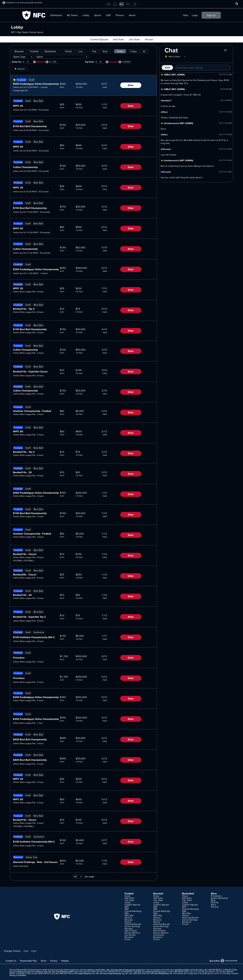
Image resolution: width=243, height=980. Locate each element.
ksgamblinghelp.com (86, 973)
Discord (215, 907)
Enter (131, 85)
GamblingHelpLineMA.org (66, 972)
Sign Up (211, 15)
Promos (120, 15)
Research (129, 937)
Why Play (129, 915)
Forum (128, 939)
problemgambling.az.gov (156, 972)
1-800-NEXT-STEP (181, 972)
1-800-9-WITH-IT (44, 973)
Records (129, 928)
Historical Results (133, 924)
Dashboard (56, 15)
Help (186, 15)
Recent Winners (132, 933)
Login (195, 15)
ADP (108, 15)
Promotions (216, 896)
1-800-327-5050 (89, 972)
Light (34, 951)
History (128, 922)
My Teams (72, 15)
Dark (26, 951)
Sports (98, 15)
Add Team (118, 39)
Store (213, 905)
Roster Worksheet (220, 898)
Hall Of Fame (131, 931)
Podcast (215, 902)
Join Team (134, 39)
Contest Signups (99, 39)
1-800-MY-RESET (214, 970)
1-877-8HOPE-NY (110, 972)
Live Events (130, 935)
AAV (127, 909)
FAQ (127, 913)
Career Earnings (132, 926)
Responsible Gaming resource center (32, 970)
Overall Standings (133, 911)
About (132, 15)
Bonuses (129, 920)
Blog (213, 900)
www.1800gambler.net (163, 973)
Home (127, 896)
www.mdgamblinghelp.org (114, 973)
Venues (149, 39)
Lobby (86, 15)
